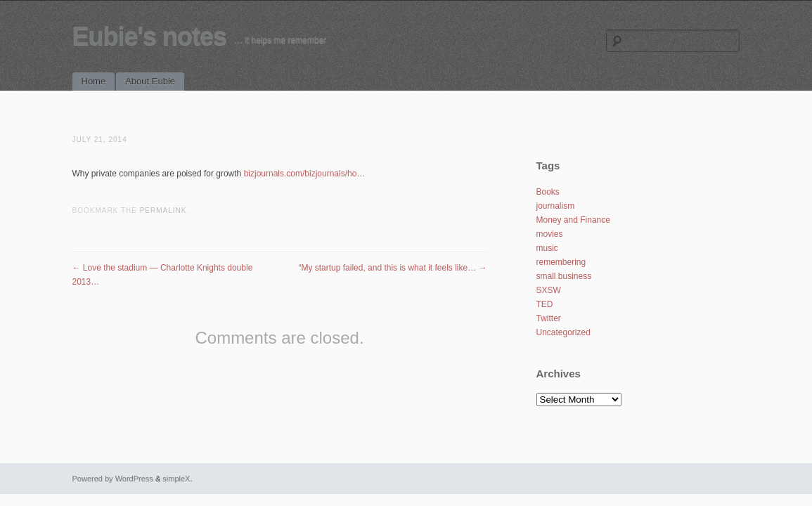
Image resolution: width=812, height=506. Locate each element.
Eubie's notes (150, 36)
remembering (561, 262)
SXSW (549, 290)
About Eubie (150, 81)
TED (545, 304)
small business (564, 276)
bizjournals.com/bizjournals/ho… (305, 174)
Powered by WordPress (113, 479)
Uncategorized (563, 332)
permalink (163, 210)
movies (550, 234)
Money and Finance (573, 220)
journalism (556, 206)
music (547, 248)
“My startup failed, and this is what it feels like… (392, 268)
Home (94, 81)
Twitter (549, 318)
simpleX (176, 479)
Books (548, 192)
